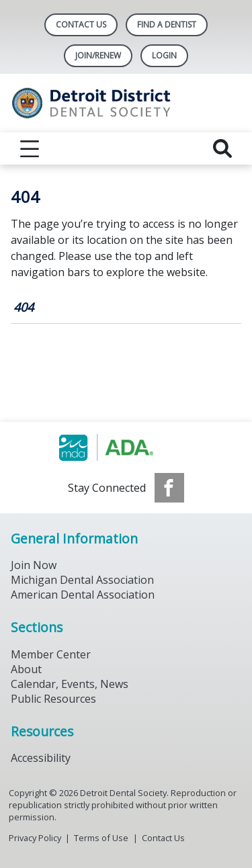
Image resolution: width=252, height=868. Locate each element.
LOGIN (164, 55)
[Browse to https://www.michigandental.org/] (126, 447)
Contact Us (81, 25)
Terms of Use (101, 838)
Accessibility (41, 758)
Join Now (34, 565)
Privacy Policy (35, 838)
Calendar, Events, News (70, 684)
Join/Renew (98, 55)
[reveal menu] (30, 148)
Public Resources (53, 699)
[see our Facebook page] (169, 488)
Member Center (51, 654)
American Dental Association (83, 595)
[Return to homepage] (126, 103)
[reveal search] (222, 148)
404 (24, 307)
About (26, 669)
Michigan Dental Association (82, 580)
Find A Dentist (167, 25)
